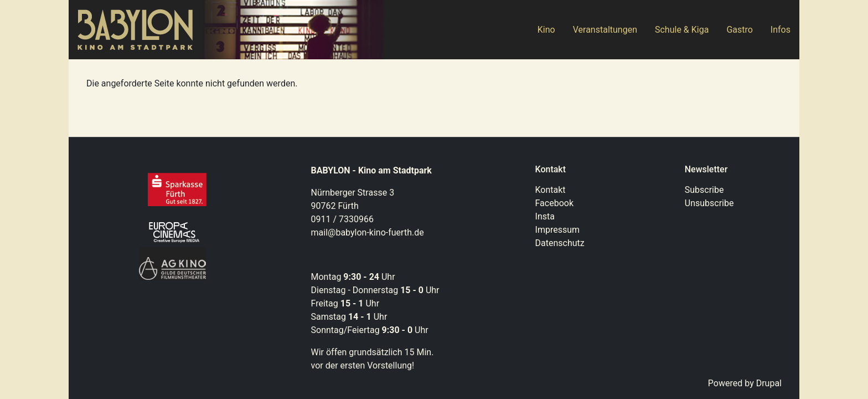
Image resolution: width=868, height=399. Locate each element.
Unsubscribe (709, 203)
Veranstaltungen (605, 30)
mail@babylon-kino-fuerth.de (368, 232)
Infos (781, 30)
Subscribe (704, 190)
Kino (546, 30)
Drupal (769, 383)
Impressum (558, 230)
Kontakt (551, 190)
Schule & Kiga (682, 30)
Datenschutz (560, 243)
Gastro (739, 30)
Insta (545, 216)
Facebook (554, 203)
